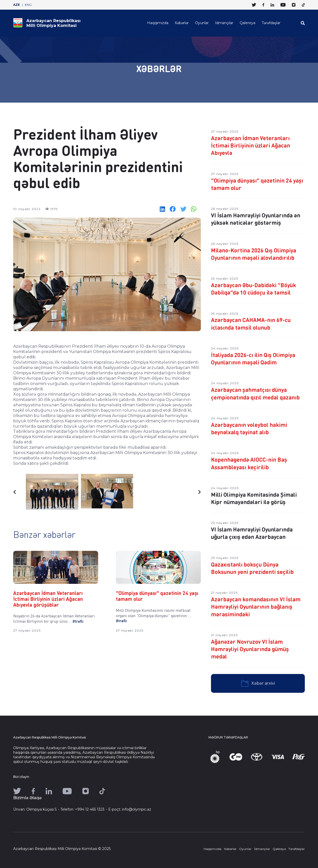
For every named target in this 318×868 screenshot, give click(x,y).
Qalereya (248, 23)
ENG (28, 5)
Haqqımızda (158, 23)
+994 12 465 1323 (90, 809)
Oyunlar (202, 23)
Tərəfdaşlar (271, 23)
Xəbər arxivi (258, 683)
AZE (16, 5)
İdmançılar (224, 23)
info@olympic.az (137, 809)
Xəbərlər (182, 23)
